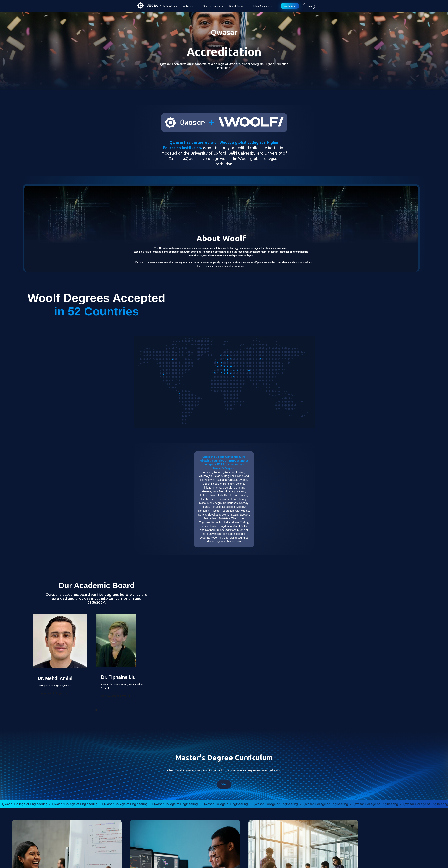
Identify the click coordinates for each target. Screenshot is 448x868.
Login (309, 6)
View (224, 784)
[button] (171, 6)
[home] (149, 6)
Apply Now (290, 6)
